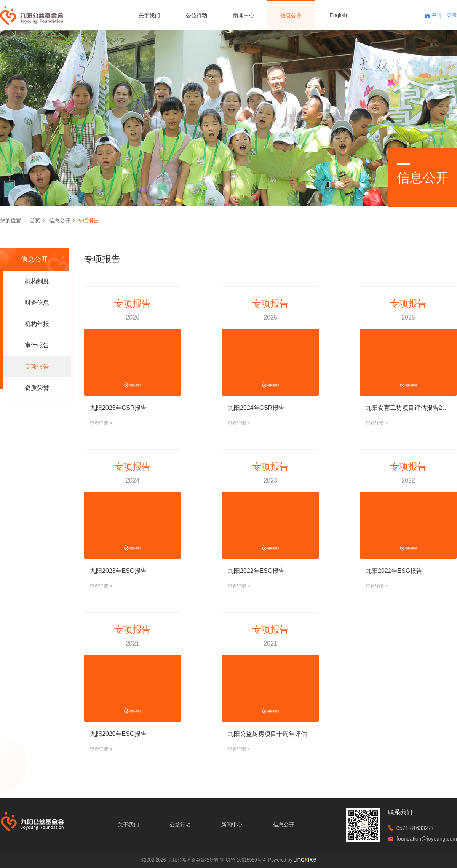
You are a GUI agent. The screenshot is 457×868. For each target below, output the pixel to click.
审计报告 (37, 345)
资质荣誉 (37, 388)
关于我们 (149, 15)
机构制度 (37, 281)
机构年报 (37, 324)
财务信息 (37, 303)
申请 (438, 15)
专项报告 (88, 221)
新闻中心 (244, 15)
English (338, 15)
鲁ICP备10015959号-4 (243, 860)
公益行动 (197, 15)
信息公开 (291, 15)
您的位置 (11, 221)
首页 (35, 221)
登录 (452, 15)
